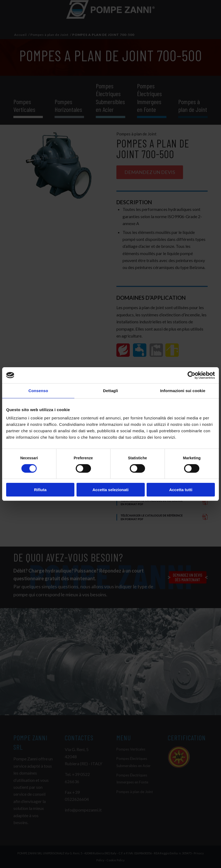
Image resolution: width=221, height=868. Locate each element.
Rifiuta (40, 490)
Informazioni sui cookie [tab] (183, 391)
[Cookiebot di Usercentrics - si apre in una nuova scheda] (191, 375)
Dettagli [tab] (110, 391)
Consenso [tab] (38, 391)
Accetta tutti (181, 490)
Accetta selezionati (110, 490)
